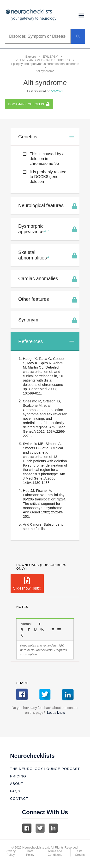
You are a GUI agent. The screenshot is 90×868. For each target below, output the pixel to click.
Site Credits (80, 853)
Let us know (56, 713)
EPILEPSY (50, 57)
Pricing (18, 776)
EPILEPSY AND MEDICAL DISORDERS (42, 60)
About (17, 784)
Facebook (27, 828)
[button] (30, 624)
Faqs (15, 791)
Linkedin (53, 828)
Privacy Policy (11, 853)
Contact (19, 799)
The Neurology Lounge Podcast (45, 769)
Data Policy (30, 853)
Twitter (40, 828)
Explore (31, 57)
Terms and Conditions (55, 853)
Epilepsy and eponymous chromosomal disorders (45, 64)
